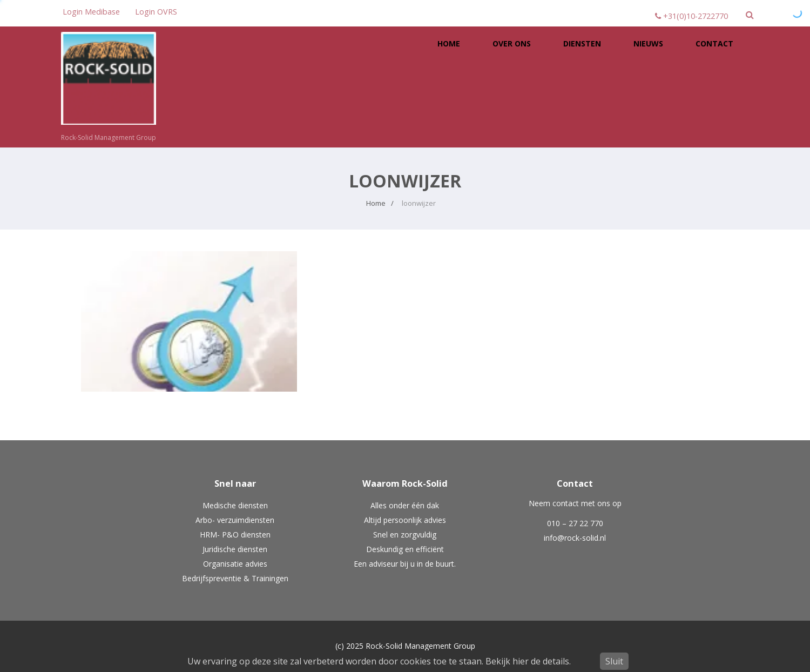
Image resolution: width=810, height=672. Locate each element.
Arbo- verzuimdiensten (235, 520)
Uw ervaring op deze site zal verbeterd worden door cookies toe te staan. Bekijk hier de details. (379, 661)
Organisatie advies (235, 564)
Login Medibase (91, 12)
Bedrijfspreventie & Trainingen (235, 578)
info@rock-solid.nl (575, 538)
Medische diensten (235, 505)
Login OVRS (156, 12)
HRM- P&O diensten (235, 535)
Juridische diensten (235, 549)
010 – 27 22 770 (575, 523)
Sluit (614, 661)
